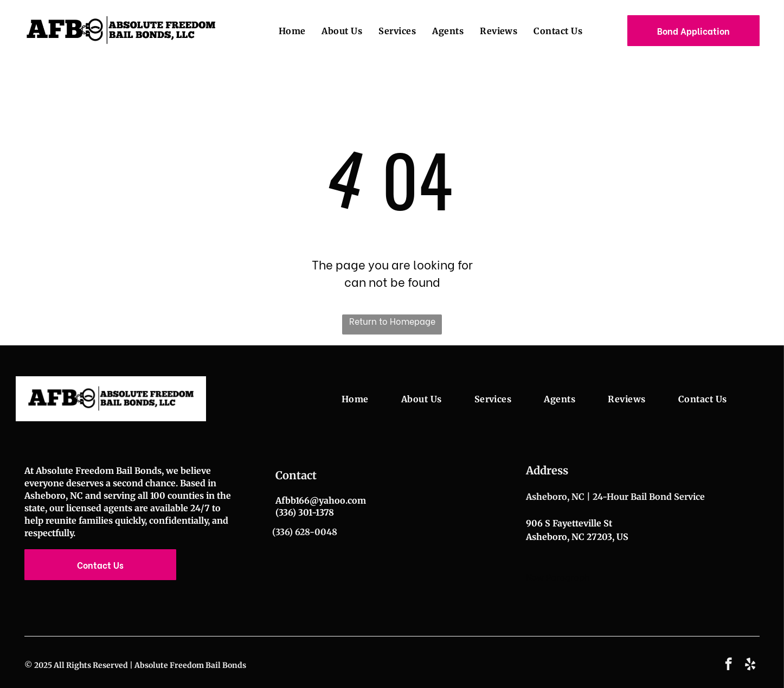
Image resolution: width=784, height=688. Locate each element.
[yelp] (750, 665)
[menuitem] (284, 31)
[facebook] (728, 665)
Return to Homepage (392, 321)
